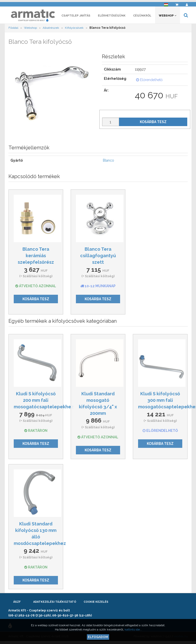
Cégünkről (142, 17)
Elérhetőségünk (112, 17)
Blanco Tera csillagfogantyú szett (98, 257)
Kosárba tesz (153, 123)
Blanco (108, 162)
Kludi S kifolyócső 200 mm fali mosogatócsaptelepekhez (44, 402)
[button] (166, 4)
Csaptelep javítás (76, 17)
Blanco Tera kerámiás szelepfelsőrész (36, 257)
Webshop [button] (168, 17)
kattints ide (133, 629)
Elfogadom (98, 637)
